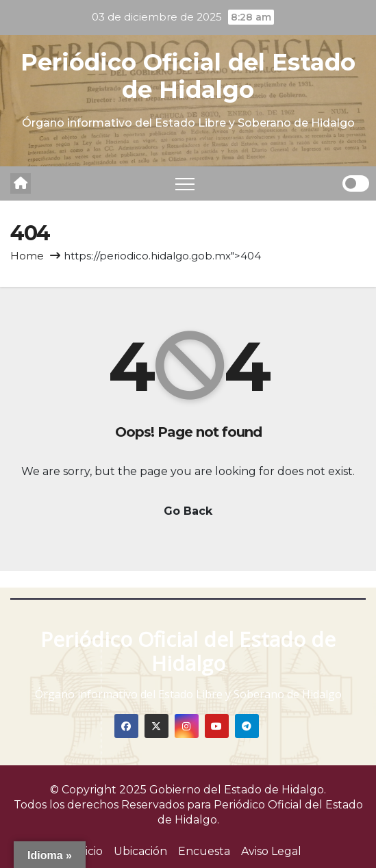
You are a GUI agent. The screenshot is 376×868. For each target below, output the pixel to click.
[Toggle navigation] (185, 183)
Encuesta (204, 851)
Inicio (89, 851)
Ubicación (140, 851)
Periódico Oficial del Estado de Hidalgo (188, 76)
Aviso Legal (271, 851)
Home (27, 256)
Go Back (188, 511)
